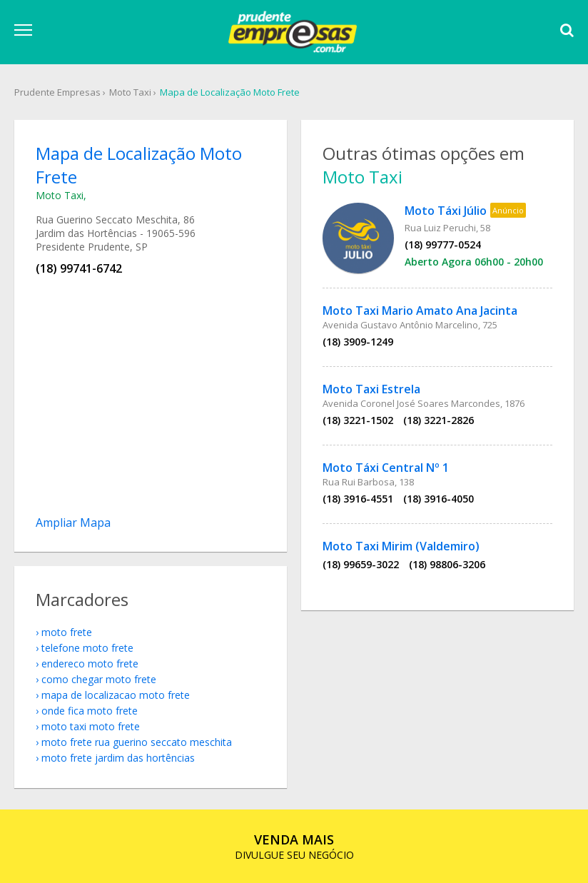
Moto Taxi (130, 92)
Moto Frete (67, 632)
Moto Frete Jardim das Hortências (118, 758)
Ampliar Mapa (73, 523)
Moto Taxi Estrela (371, 389)
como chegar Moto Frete (99, 679)
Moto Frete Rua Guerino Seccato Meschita (137, 742)
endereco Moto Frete (90, 663)
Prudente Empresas (57, 92)
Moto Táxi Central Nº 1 (386, 468)
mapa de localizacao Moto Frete (116, 695)
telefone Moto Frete (87, 648)
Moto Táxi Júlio (446, 211)
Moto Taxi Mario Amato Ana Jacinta (420, 311)
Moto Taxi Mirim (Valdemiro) (401, 546)
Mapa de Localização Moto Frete (230, 92)
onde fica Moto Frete (90, 711)
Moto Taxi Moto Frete (91, 726)
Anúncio (508, 210)
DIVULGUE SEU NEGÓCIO (294, 846)
